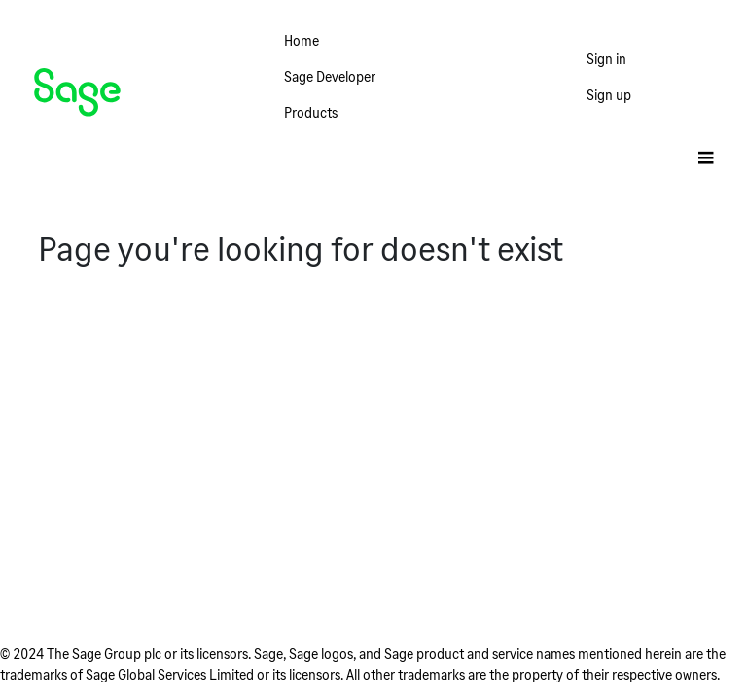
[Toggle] (706, 159)
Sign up (609, 95)
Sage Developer (330, 76)
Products (311, 112)
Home (302, 40)
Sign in (606, 59)
